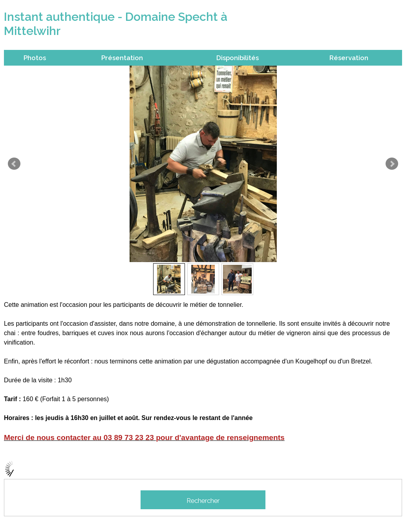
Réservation (349, 58)
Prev (14, 164)
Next (392, 164)
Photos (35, 58)
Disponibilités (238, 58)
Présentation (122, 58)
